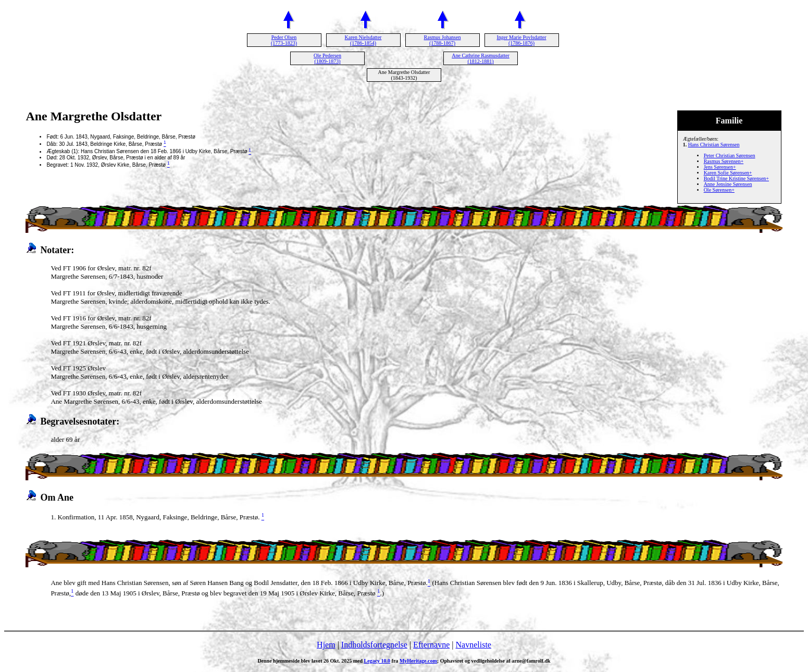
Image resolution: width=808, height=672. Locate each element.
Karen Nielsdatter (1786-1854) (363, 40)
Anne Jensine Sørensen (728, 184)
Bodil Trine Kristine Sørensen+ (736, 178)
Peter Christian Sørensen (730, 155)
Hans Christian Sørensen (714, 145)
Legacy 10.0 (377, 661)
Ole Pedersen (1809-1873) (327, 58)
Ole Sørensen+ (719, 190)
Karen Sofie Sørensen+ (728, 173)
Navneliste (474, 645)
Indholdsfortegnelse (374, 645)
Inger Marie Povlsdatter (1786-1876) (522, 40)
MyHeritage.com (418, 661)
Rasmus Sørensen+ (724, 161)
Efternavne (431, 645)
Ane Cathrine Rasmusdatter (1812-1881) (481, 58)
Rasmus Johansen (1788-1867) (443, 40)
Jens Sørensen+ (720, 167)
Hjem (326, 645)
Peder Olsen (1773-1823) (284, 40)
